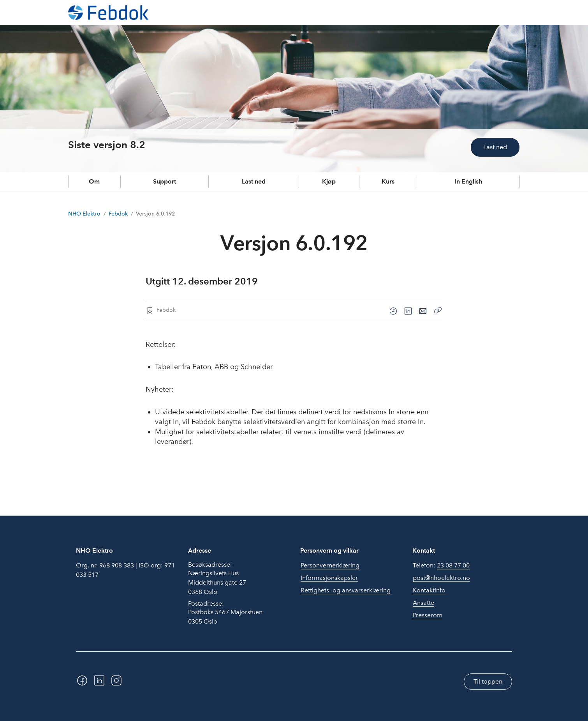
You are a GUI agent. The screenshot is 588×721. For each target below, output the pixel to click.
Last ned (495, 147)
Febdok (118, 214)
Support (165, 181)
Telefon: (441, 565)
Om (94, 181)
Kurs (388, 181)
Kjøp (329, 181)
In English (468, 181)
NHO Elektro (84, 214)
